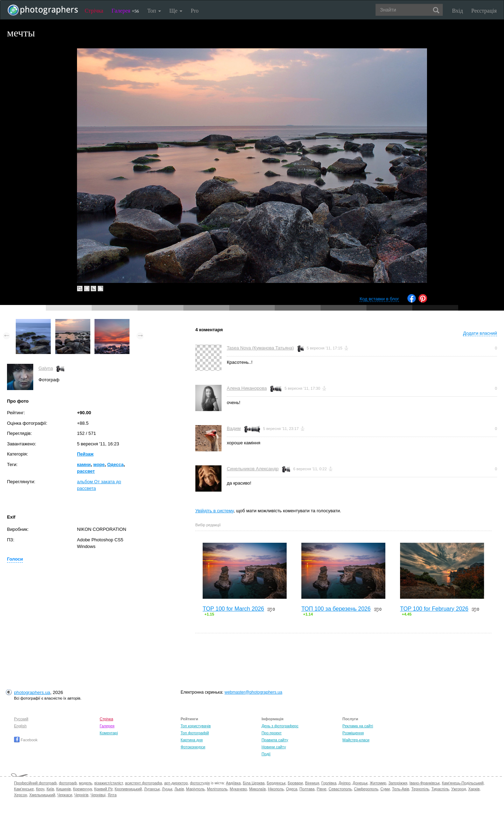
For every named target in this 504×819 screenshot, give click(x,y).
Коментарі (109, 733)
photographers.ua (32, 692)
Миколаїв (258, 789)
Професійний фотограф (35, 783)
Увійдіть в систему (215, 511)
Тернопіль (420, 789)
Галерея (125, 11)
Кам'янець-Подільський (463, 783)
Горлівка (329, 783)
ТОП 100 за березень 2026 (336, 609)
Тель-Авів (401, 789)
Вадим (234, 428)
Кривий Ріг (103, 789)
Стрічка (94, 11)
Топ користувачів (196, 726)
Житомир (378, 783)
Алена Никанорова (247, 388)
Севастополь (340, 789)
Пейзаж (85, 454)
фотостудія (200, 783)
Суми (385, 789)
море (99, 464)
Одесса (115, 464)
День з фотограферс (280, 726)
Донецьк (360, 783)
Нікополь (276, 789)
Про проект (271, 733)
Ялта (112, 795)
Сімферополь (366, 789)
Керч (40, 789)
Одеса (292, 789)
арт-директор (176, 783)
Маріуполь (195, 789)
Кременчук (83, 789)
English (20, 726)
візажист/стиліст (108, 783)
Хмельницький (42, 795)
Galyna (46, 368)
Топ (154, 11)
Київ (50, 789)
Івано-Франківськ (425, 783)
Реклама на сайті (358, 726)
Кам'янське (24, 789)
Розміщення (353, 733)
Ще (176, 11)
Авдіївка (233, 783)
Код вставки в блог (379, 299)
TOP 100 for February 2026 (434, 609)
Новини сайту (274, 747)
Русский (21, 719)
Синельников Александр (253, 469)
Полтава (307, 789)
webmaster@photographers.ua (254, 692)
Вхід (458, 11)
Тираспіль (440, 789)
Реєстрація (484, 11)
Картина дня (192, 740)
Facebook (26, 740)
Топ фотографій (195, 733)
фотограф (68, 783)
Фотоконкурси (193, 747)
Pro (195, 11)
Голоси (15, 559)
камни (84, 464)
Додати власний (480, 333)
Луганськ (152, 789)
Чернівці (98, 795)
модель (86, 783)
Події (266, 754)
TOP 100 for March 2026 (233, 609)
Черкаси (65, 795)
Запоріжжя (398, 783)
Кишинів (63, 789)
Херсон (20, 795)
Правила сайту (275, 740)
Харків (474, 789)
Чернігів (81, 795)
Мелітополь (217, 789)
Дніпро (344, 783)
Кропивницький (128, 789)
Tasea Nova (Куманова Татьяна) (260, 348)
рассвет (86, 471)
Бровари (295, 783)
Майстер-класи (356, 740)
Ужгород (458, 789)
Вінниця (312, 783)
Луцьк (167, 789)
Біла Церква (254, 783)
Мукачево (238, 789)
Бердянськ (276, 783)
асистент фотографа (143, 783)
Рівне (322, 789)
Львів (179, 789)
